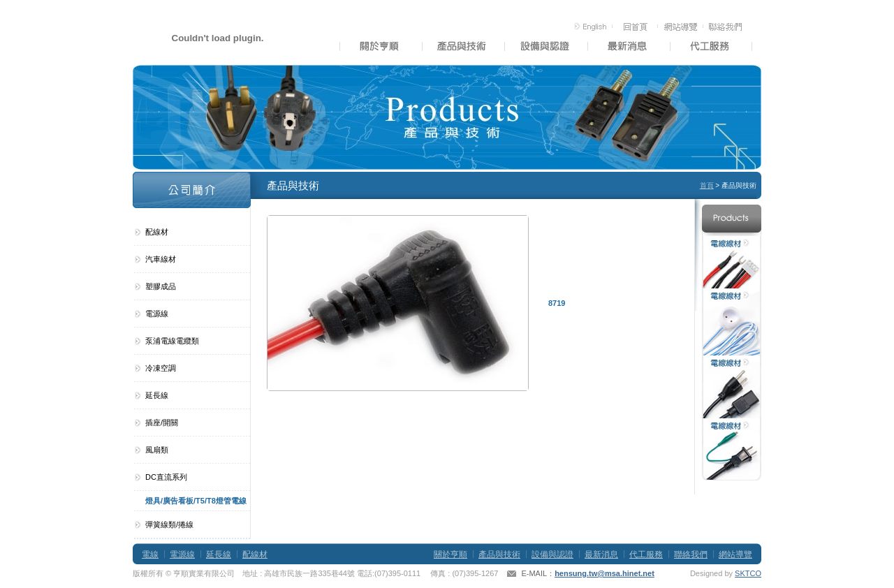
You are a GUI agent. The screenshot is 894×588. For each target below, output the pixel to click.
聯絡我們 (691, 554)
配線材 (157, 232)
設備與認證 (552, 554)
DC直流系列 (166, 477)
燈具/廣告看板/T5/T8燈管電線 (196, 501)
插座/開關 (162, 422)
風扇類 (157, 450)
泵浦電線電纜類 (172, 341)
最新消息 (601, 554)
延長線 (157, 395)
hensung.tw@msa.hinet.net (604, 573)
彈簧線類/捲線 (169, 524)
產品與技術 (499, 554)
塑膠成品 (161, 286)
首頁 (707, 185)
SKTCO (748, 573)
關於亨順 (450, 554)
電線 (150, 554)
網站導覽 (735, 554)
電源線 (157, 314)
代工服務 (646, 554)
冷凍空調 (161, 368)
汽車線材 (161, 259)
